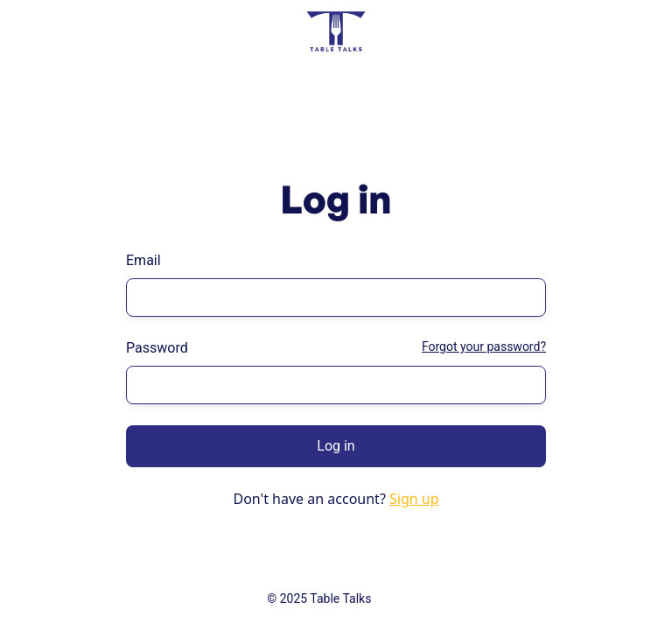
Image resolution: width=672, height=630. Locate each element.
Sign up (414, 499)
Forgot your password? (484, 346)
